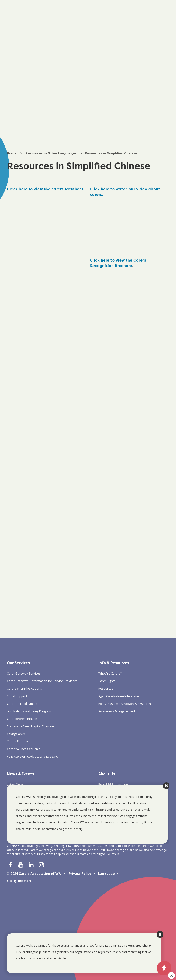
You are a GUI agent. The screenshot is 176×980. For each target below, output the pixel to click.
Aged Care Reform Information (120, 696)
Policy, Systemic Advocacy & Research (33, 756)
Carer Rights (107, 681)
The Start (24, 881)
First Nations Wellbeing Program (29, 711)
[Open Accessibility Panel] (164, 968)
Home (12, 153)
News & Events (20, 774)
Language (106, 873)
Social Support (17, 696)
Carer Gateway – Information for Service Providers (42, 681)
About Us (107, 774)
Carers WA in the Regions (24, 688)
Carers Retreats (18, 741)
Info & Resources (114, 663)
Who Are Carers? (110, 673)
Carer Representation (22, 719)
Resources (106, 688)
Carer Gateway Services (24, 673)
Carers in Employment (22, 704)
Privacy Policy (80, 873)
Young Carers (16, 734)
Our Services (18, 663)
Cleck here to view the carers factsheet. (46, 189)
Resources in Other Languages (51, 153)
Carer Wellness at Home (24, 749)
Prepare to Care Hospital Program (30, 726)
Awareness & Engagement (117, 711)
